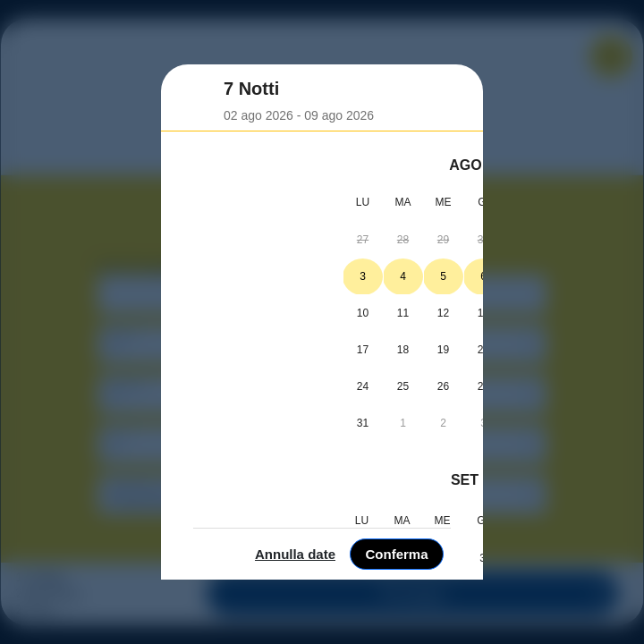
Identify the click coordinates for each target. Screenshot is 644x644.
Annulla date (488, 619)
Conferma (589, 619)
